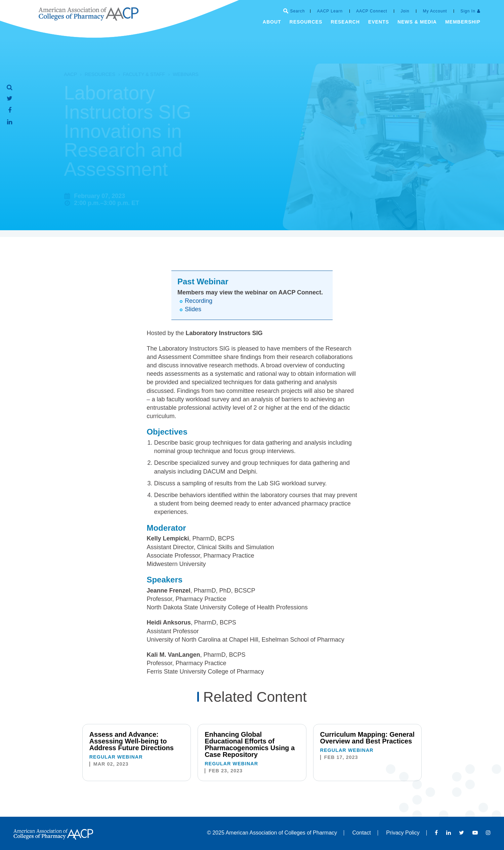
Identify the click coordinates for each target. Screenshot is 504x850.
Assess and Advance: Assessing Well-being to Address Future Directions (132, 741)
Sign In (468, 11)
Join (405, 11)
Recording (199, 301)
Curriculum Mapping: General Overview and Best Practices (367, 738)
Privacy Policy (403, 833)
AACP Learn (330, 11)
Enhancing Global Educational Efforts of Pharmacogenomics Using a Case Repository (250, 744)
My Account (435, 11)
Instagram (488, 833)
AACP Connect (372, 11)
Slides (193, 309)
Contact (362, 833)
